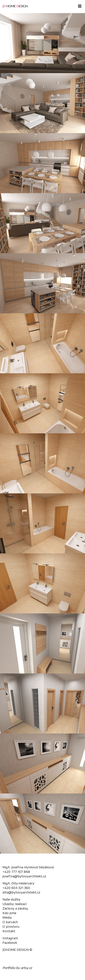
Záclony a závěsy (15, 908)
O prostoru (11, 926)
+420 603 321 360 (16, 888)
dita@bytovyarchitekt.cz (21, 892)
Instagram (10, 938)
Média (7, 917)
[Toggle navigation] (79, 6)
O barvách (10, 922)
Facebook (10, 943)
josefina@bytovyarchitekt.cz (24, 876)
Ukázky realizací (15, 904)
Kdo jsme (9, 913)
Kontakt (9, 931)
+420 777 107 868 (16, 872)
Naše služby (11, 899)
